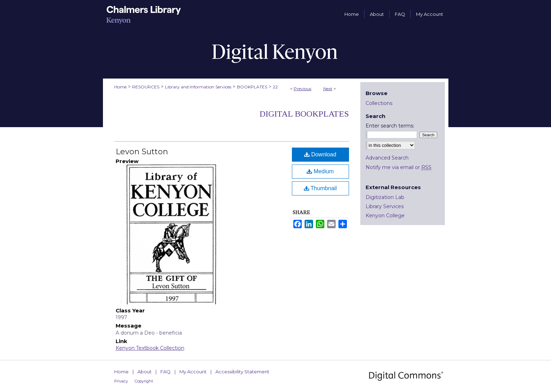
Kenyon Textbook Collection (150, 348)
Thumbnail (320, 188)
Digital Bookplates (304, 114)
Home (120, 87)
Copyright (144, 381)
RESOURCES (146, 87)
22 (275, 87)
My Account (193, 372)
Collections (379, 103)
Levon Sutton (142, 152)
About (145, 372)
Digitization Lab (385, 197)
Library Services (385, 206)
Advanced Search (387, 158)
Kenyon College (385, 216)
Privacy (121, 381)
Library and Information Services (198, 87)
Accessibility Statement (242, 372)
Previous (302, 89)
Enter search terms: (390, 126)
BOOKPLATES (252, 87)
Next (328, 89)
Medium (320, 171)
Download (320, 154)
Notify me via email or (399, 167)
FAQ (166, 372)
